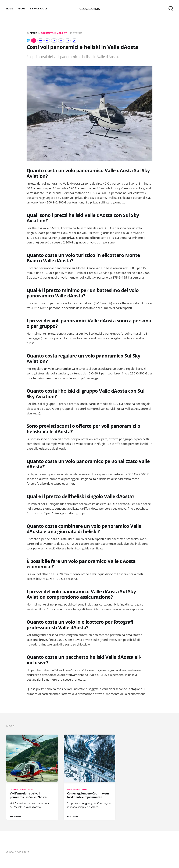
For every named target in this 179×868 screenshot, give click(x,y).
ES (49, 40)
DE (57, 40)
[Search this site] (171, 9)
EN (42, 40)
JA (80, 40)
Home (10, 9)
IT (34, 40)
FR (65, 40)
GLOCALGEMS (89, 9)
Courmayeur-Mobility (54, 33)
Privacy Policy (39, 9)
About (21, 9)
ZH (72, 40)
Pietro (34, 33)
